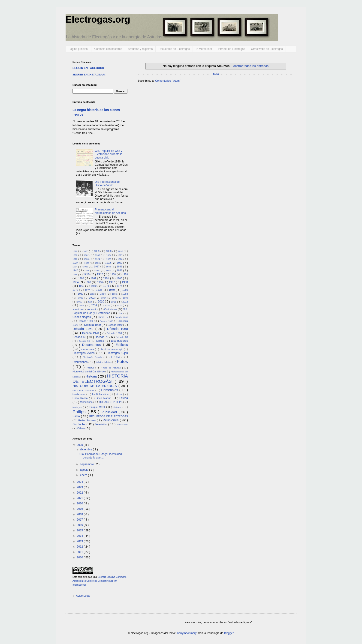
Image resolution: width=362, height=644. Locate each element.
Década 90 (85, 341)
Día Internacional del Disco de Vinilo (108, 183)
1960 (81, 278)
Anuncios (94, 309)
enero (84, 475)
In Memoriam (204, 49)
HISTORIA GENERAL (84, 390)
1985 (115, 294)
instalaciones (79, 394)
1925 (109, 259)
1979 (112, 290)
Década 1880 (121, 317)
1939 (120, 267)
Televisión (102, 424)
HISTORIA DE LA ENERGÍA (95, 386)
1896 (121, 251)
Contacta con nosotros (108, 49)
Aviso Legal (83, 596)
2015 (108, 305)
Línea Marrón (104, 398)
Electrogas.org (98, 19)
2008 (90, 302)
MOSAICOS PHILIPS (111, 402)
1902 (87, 255)
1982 (92, 294)
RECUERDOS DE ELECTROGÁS (109, 416)
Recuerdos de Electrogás (174, 49)
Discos (101, 341)
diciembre (86, 449)
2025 (80, 445)
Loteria (124, 398)
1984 (103, 294)
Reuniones (111, 420)
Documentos (93, 345)
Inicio (216, 74)
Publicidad (110, 412)
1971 (107, 286)
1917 (120, 255)
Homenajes (110, 390)
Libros (120, 394)
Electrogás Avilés (84, 353)
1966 (100, 282)
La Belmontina (101, 394)
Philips (80, 412)
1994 (104, 298)
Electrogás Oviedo (93, 357)
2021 (120, 305)
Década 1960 (118, 329)
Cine (121, 313)
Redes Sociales (87, 420)
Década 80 (122, 337)
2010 (101, 302)
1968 (125, 282)
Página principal (78, 49)
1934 (75, 267)
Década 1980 (115, 333)
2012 (125, 302)
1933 (120, 263)
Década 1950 (84, 329)
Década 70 (102, 337)
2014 (95, 305)
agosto (85, 470)
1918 (75, 259)
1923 (87, 259)
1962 (107, 278)
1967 (112, 282)
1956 (87, 274)
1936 (86, 267)
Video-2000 (122, 424)
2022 (80, 493)
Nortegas (78, 407)
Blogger (229, 633)
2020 (80, 503)
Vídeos (81, 428)
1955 (75, 274)
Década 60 (80, 337)
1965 (89, 282)
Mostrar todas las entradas (250, 66)
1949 (98, 271)
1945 (87, 271)
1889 (97, 251)
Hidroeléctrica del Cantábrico (89, 371)
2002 (80, 302)
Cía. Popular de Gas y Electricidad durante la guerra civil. (109, 154)
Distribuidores (119, 341)
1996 (115, 298)
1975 (76, 290)
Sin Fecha (80, 424)
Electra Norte (88, 349)
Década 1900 (107, 321)
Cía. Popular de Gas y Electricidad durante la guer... (101, 456)
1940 (76, 270)
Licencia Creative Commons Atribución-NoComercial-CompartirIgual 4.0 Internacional (99, 581)
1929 (87, 263)
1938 (109, 267)
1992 (92, 298)
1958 (113, 274)
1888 (86, 251)
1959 (125, 274)
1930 (97, 263)
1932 (108, 263)
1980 (125, 290)
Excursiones (80, 362)
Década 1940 (115, 325)
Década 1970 (91, 333)
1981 (81, 294)
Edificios (122, 345)
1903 (98, 255)
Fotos (122, 361)
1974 (120, 286)
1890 (109, 251)
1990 (81, 298)
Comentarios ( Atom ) (168, 81)
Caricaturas (111, 309)
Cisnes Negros (82, 317)
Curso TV (103, 317)
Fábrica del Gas (104, 362)
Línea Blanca (81, 398)
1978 (100, 290)
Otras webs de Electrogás (267, 49)
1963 (120, 278)
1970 (94, 286)
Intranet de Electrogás (231, 49)
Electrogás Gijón (117, 353)
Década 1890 (86, 321)
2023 (80, 487)
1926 (120, 259)
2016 (80, 525)
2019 (80, 509)
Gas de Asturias (113, 368)
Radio (77, 416)
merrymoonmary (186, 633)
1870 (75, 251)
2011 (114, 302)
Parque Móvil (98, 407)
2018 (80, 514)
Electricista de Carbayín (112, 349)
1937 (97, 267)
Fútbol (91, 368)
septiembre (87, 464)
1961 (94, 278)
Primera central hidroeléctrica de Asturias (110, 211)
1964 (76, 282)
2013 (82, 305)
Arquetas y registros (140, 49)
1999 (125, 298)
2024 (80, 482)
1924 (98, 259)
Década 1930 (93, 325)
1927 (76, 263)
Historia (92, 376)
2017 (80, 520)
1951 (109, 271)
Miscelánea (87, 402)
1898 (75, 255)
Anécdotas (78, 309)
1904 (109, 255)
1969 (82, 286)
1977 (88, 290)
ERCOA (116, 357)
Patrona (118, 407)
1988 (125, 294)
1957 (100, 274)
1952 (120, 270)
